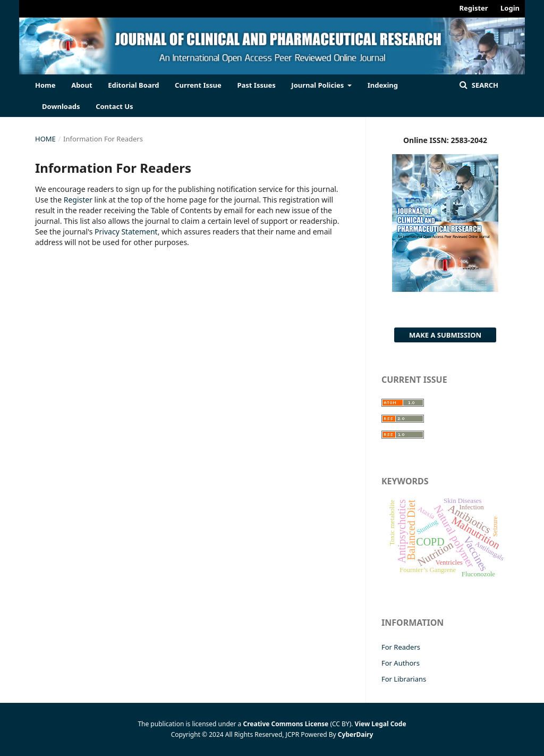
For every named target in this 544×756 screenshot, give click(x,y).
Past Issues (256, 85)
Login (510, 8)
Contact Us (114, 106)
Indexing (383, 85)
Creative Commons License (286, 724)
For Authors (401, 663)
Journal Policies (318, 85)
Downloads (61, 106)
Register (474, 8)
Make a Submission (445, 335)
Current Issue (198, 85)
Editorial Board (133, 85)
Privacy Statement (126, 232)
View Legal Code (381, 724)
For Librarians (404, 679)
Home (45, 85)
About (82, 85)
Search (484, 85)
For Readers (401, 647)
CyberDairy (355, 734)
